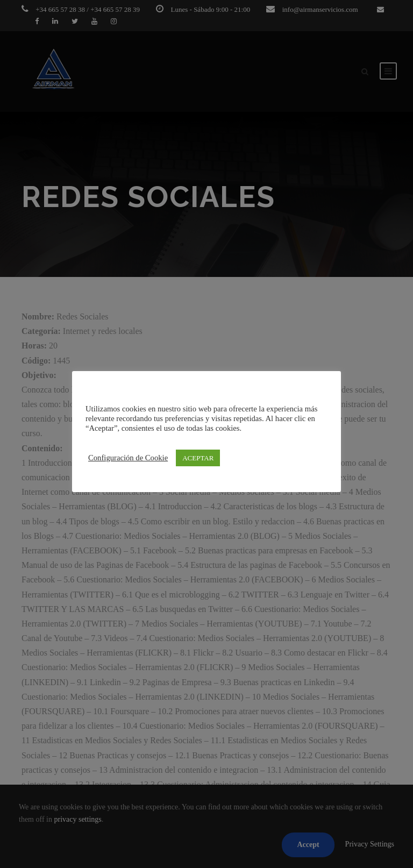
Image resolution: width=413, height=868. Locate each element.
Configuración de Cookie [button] (128, 458)
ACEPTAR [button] (198, 458)
